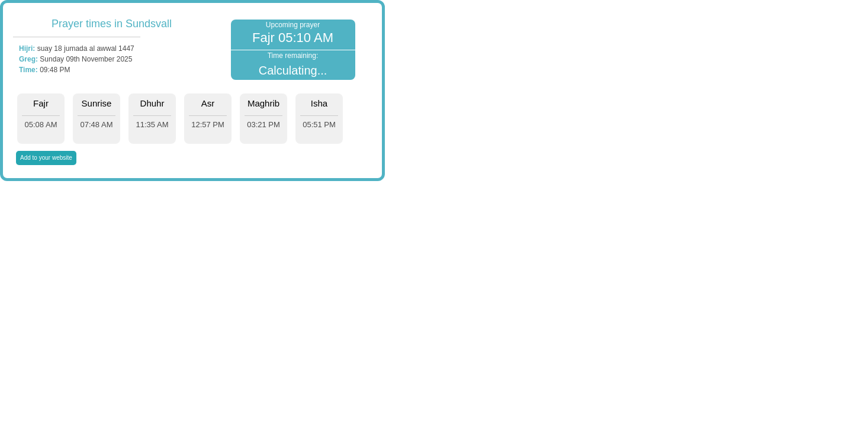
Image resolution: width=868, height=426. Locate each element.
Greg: (28, 59)
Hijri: (27, 49)
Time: (28, 70)
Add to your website (46, 158)
